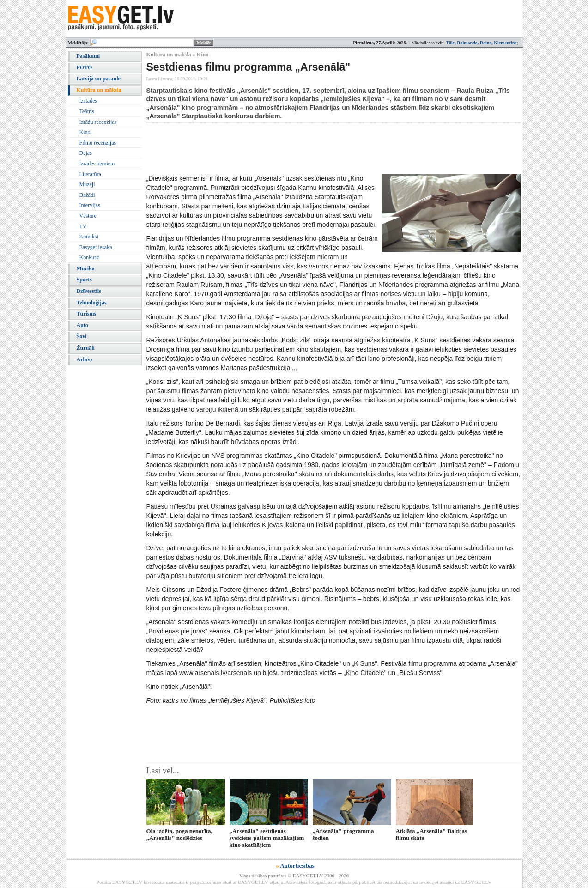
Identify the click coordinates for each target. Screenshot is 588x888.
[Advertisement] (315, 148)
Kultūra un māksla (99, 90)
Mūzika (86, 268)
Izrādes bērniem (97, 164)
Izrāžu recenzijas (98, 122)
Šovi (82, 336)
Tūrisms (87, 314)
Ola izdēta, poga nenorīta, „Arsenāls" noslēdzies (179, 834)
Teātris (87, 111)
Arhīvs (85, 359)
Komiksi (89, 237)
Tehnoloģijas (92, 303)
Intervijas (90, 205)
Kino (85, 132)
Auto (82, 325)
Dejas (86, 153)
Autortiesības (297, 866)
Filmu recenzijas (98, 143)
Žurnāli (86, 348)
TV (83, 226)
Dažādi (87, 195)
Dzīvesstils (89, 291)
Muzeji (87, 184)
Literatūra (90, 174)
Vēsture (88, 216)
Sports (84, 280)
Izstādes (88, 101)
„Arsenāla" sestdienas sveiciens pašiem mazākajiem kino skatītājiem (267, 838)
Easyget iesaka (96, 247)
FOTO (85, 67)
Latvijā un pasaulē (99, 79)
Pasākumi (88, 56)
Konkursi (90, 257)
